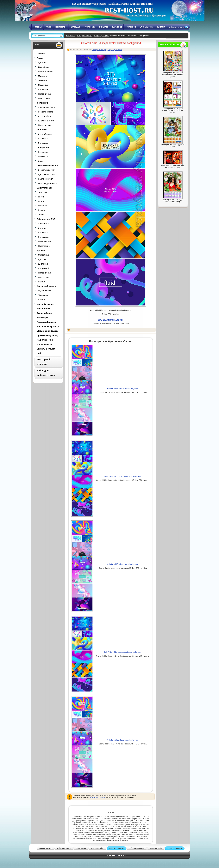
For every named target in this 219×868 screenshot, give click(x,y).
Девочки (42, 161)
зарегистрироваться (97, 797)
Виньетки (104, 27)
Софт (40, 353)
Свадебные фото (46, 107)
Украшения (44, 295)
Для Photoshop (44, 188)
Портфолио (61, 27)
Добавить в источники (177, 27)
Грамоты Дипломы (47, 322)
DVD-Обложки (147, 27)
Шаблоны (117, 27)
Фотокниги (90, 27)
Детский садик (45, 134)
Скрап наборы (44, 313)
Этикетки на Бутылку (48, 326)
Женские (42, 80)
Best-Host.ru (70, 36)
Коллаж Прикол (46, 179)
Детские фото (45, 116)
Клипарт (161, 27)
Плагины (42, 206)
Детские (42, 63)
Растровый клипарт (47, 286)
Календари (76, 27)
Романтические (46, 71)
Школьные (43, 89)
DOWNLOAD (111, 320)
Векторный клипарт (84, 36)
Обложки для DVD (46, 219)
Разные (42, 282)
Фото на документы (48, 183)
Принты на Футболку (48, 335)
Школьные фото (46, 121)
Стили (41, 201)
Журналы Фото (45, 344)
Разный (42, 300)
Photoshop (131, 27)
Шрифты (42, 210)
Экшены (42, 215)
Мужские (42, 76)
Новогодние (44, 98)
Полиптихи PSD (45, 340)
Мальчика (43, 156)
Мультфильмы (45, 291)
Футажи (41, 250)
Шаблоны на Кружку (47, 331)
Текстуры (43, 192)
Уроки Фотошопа (45, 304)
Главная (38, 27)
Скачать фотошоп (46, 349)
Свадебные (44, 67)
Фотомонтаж (43, 309)
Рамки (49, 27)
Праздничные (45, 94)
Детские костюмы (47, 174)
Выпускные (44, 143)
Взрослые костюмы (48, 170)
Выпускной (43, 268)
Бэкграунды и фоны (102, 36)
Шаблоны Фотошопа (47, 165)
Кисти (41, 197)
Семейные (43, 85)
